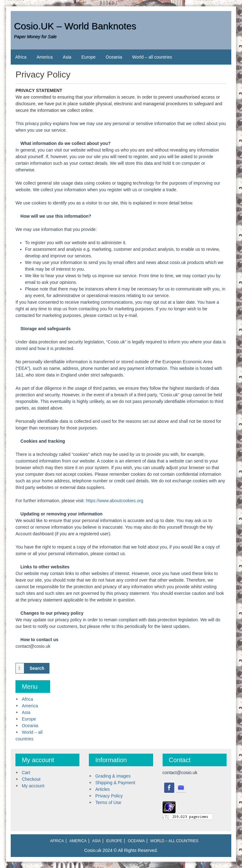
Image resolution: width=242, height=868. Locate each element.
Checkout (31, 779)
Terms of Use (108, 802)
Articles (102, 789)
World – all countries (152, 57)
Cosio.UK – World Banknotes (75, 26)
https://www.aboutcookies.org (115, 501)
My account (33, 786)
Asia (67, 57)
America (45, 57)
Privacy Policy (109, 796)
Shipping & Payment (115, 783)
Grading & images (113, 776)
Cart (26, 773)
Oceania (114, 57)
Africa (21, 57)
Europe (88, 57)
